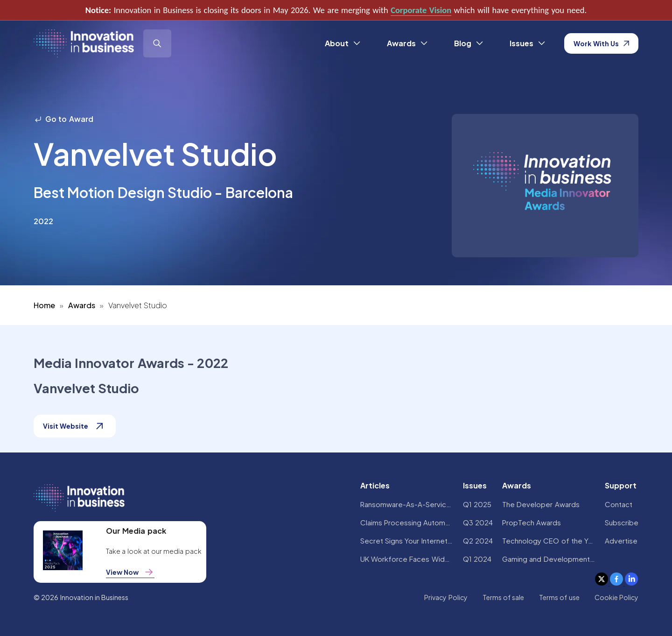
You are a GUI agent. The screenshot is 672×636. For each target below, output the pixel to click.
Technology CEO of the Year (549, 541)
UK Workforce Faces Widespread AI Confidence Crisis (407, 559)
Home (44, 305)
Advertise (621, 541)
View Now (130, 572)
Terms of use (559, 597)
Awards (82, 305)
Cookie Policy (616, 597)
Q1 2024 (477, 559)
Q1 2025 (477, 504)
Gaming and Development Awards (549, 559)
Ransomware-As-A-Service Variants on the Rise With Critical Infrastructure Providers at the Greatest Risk (407, 504)
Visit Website (75, 426)
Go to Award (63, 119)
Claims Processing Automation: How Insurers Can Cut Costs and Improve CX (407, 522)
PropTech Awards (532, 522)
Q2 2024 (478, 541)
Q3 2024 (478, 522)
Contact (619, 504)
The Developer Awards (541, 504)
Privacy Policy (446, 597)
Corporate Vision (421, 10)
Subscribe (622, 522)
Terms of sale (504, 597)
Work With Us (601, 43)
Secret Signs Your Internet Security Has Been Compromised (407, 541)
